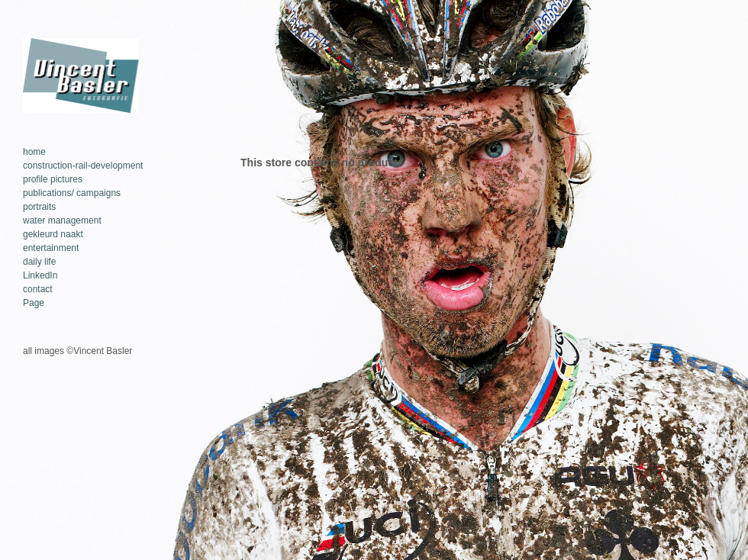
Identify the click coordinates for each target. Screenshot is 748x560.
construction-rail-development (83, 166)
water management (62, 220)
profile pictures (53, 179)
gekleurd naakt (53, 234)
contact (38, 289)
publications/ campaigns (72, 193)
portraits (39, 207)
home (34, 152)
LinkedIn (40, 275)
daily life (39, 262)
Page (34, 303)
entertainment (51, 248)
